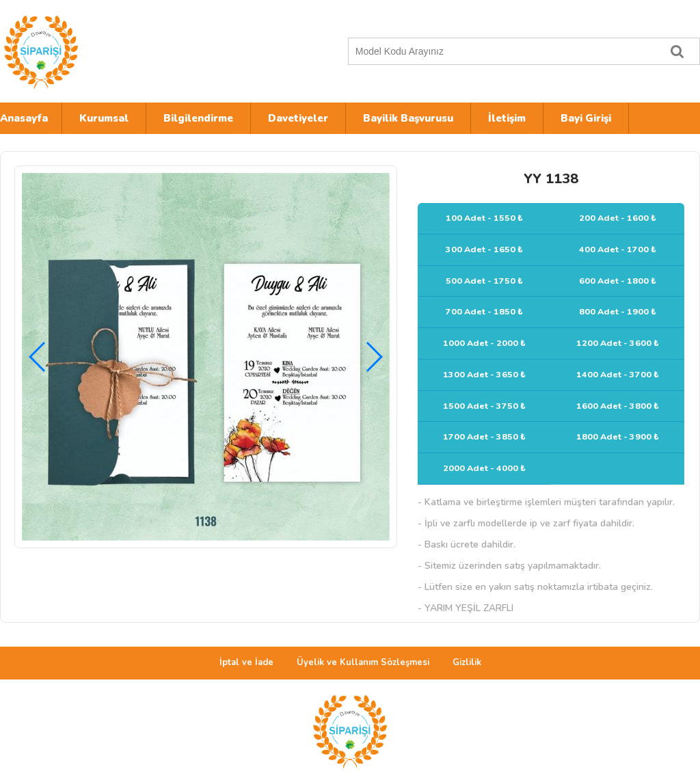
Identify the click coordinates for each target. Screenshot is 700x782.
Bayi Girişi (586, 118)
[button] (374, 357)
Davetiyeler (298, 118)
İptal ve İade (246, 662)
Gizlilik (467, 662)
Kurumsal (104, 118)
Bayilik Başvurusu (408, 118)
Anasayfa (24, 118)
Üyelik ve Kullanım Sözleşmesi (363, 662)
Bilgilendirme (198, 118)
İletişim (507, 118)
